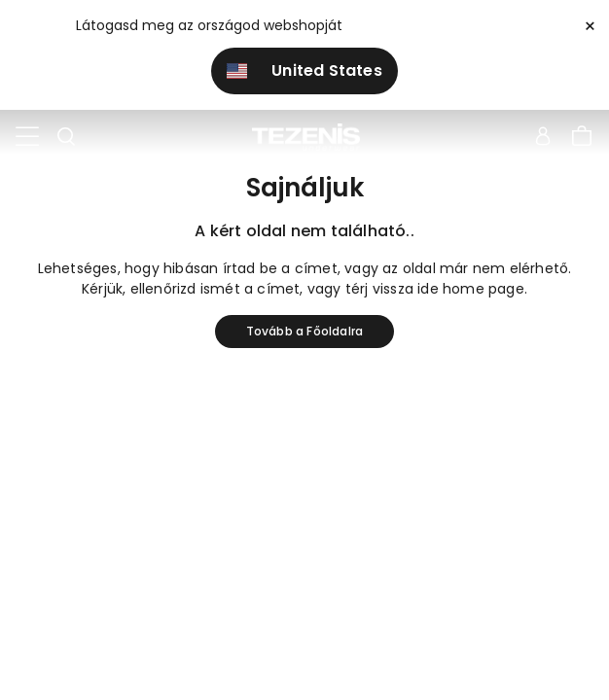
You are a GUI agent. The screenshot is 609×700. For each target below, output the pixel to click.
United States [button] (304, 70)
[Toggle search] (66, 137)
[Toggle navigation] (27, 137)
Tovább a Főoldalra (305, 331)
